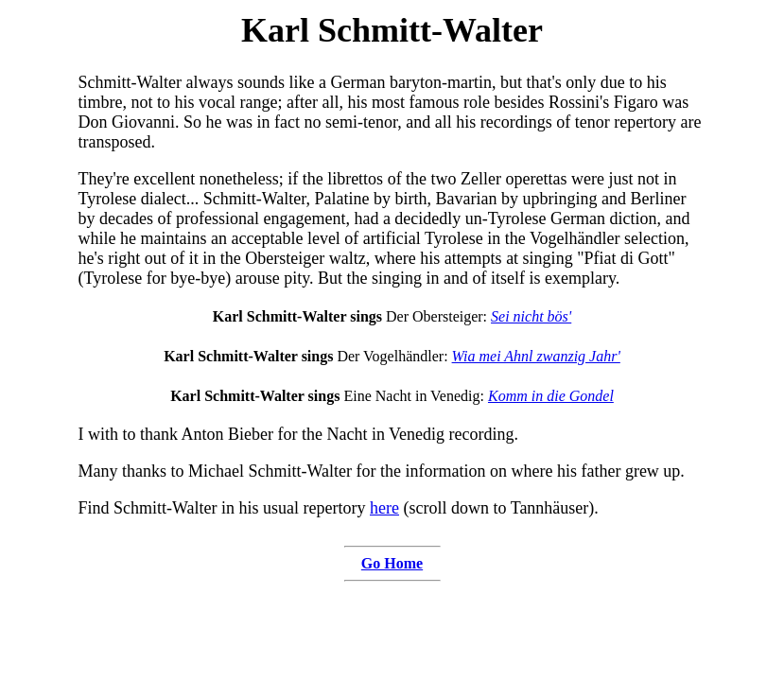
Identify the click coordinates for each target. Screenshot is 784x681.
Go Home (392, 563)
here (384, 508)
